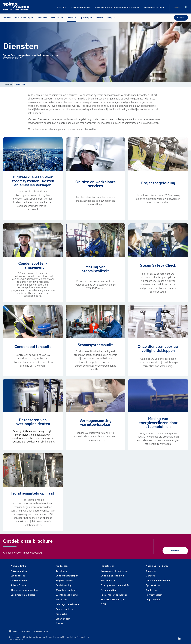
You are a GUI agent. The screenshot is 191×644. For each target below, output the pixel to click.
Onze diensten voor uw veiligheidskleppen (158, 348)
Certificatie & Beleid (23, 595)
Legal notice (18, 576)
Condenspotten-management (33, 265)
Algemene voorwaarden (24, 590)
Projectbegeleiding (158, 183)
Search (186, 7)
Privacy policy (19, 571)
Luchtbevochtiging (67, 595)
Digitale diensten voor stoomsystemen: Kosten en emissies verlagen (33, 181)
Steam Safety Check (158, 265)
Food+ (59, 623)
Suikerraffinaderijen (113, 600)
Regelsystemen (64, 580)
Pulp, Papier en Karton (114, 595)
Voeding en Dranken (112, 576)
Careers (150, 576)
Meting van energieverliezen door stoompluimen (158, 423)
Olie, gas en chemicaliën (115, 585)
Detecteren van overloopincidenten (33, 422)
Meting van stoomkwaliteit (95, 269)
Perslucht (61, 614)
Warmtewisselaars (66, 590)
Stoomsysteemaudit (95, 345)
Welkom (8, 84)
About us (151, 571)
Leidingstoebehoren (67, 604)
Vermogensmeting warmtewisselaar (95, 423)
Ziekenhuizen (109, 580)
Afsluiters (62, 600)
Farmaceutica (109, 590)
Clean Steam (63, 619)
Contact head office (158, 580)
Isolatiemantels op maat (33, 493)
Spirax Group (18, 585)
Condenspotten (65, 609)
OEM (103, 604)
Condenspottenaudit (33, 347)
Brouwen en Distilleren (114, 571)
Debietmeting (64, 585)
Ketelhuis (61, 571)
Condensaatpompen (67, 576)
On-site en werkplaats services (95, 184)
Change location (41, 631)
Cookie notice (19, 580)
